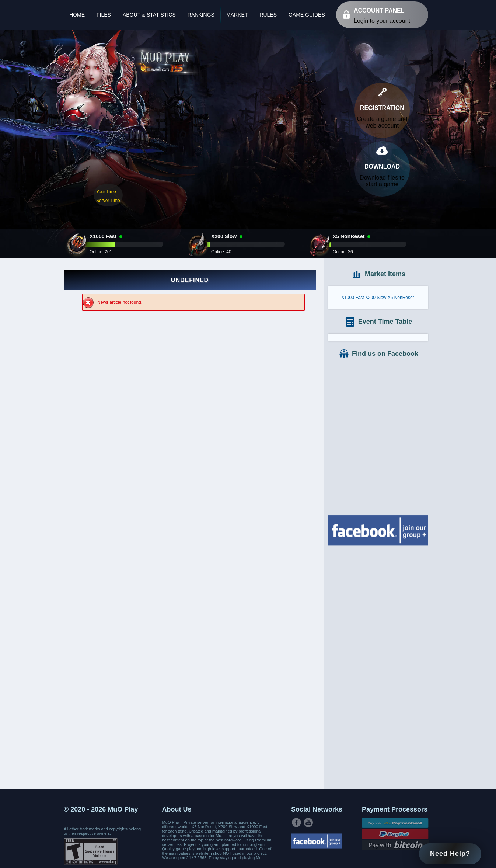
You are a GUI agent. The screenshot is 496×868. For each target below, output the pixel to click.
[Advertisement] (378, 666)
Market (237, 15)
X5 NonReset (401, 298)
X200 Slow (376, 298)
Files (104, 15)
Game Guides (307, 15)
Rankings (201, 15)
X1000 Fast (352, 298)
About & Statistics (149, 15)
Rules (268, 15)
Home (77, 15)
